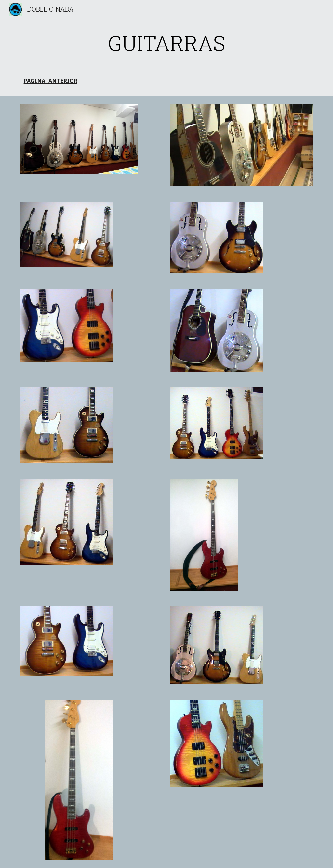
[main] (167, 43)
